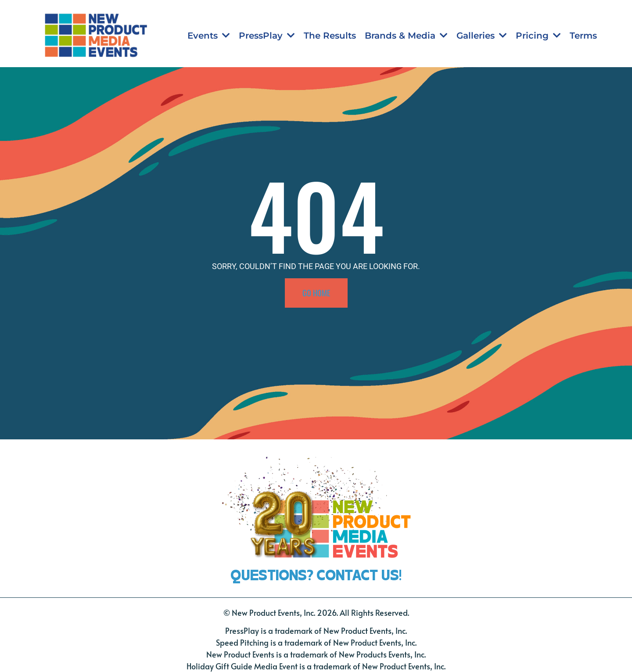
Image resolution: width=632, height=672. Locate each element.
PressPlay (267, 36)
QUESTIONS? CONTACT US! (316, 573)
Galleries (482, 36)
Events (209, 36)
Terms (583, 36)
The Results (330, 36)
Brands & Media (406, 36)
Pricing (538, 36)
